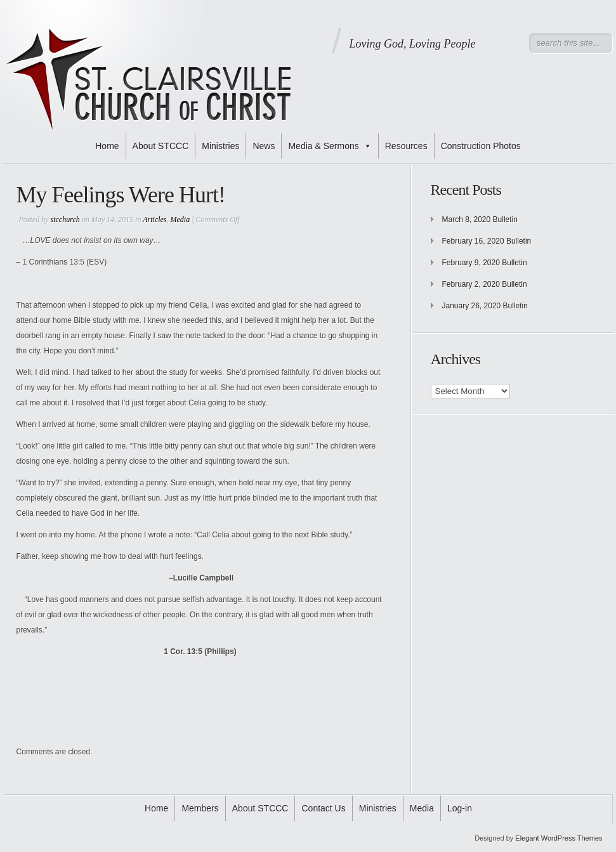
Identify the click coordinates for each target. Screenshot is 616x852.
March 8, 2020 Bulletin (480, 220)
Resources (406, 146)
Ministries (220, 146)
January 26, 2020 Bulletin (485, 306)
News (264, 146)
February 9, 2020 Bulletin (485, 263)
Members (200, 808)
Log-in (460, 808)
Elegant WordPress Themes (559, 838)
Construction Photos (481, 146)
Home (107, 146)
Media (180, 220)
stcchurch (65, 220)
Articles (154, 220)
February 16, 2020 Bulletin (487, 241)
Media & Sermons (330, 146)
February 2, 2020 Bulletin (485, 284)
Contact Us (323, 808)
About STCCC (161, 146)
